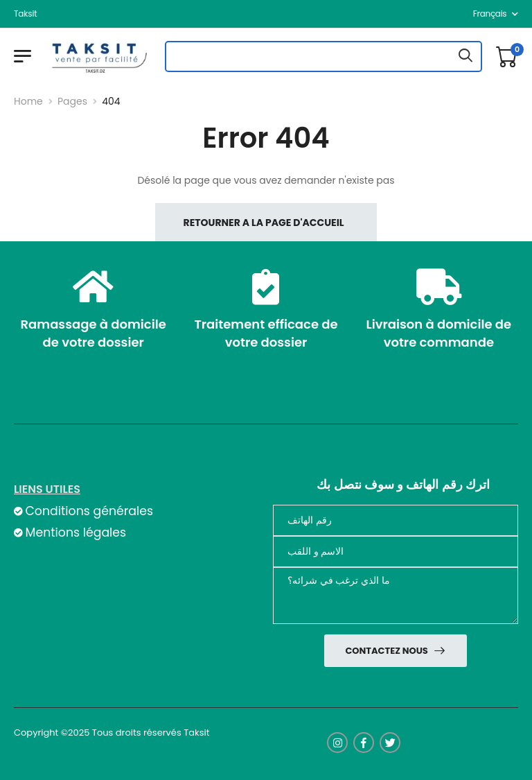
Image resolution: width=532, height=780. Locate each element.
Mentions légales (76, 532)
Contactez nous (387, 651)
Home (28, 101)
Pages (72, 101)
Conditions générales (89, 511)
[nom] (396, 552)
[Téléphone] (396, 520)
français (490, 14)
